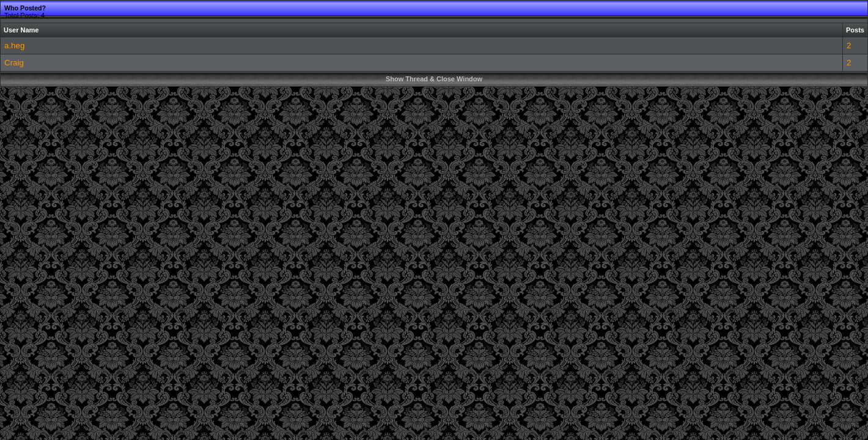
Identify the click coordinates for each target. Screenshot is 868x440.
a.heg (14, 46)
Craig (14, 63)
